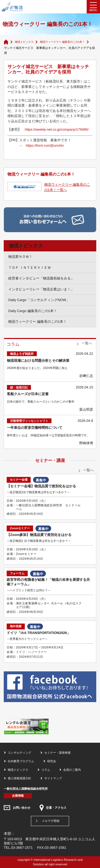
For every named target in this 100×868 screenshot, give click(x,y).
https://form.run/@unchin (45, 145)
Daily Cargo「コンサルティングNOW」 (39, 300)
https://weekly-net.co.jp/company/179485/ (57, 129)
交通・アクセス (56, 808)
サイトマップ (53, 778)
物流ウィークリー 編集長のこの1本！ (62, 42)
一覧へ (87, 343)
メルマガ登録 (51, 821)
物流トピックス (24, 42)
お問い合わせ (22, 808)
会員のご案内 (72, 770)
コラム (46, 770)
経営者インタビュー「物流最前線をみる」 (41, 278)
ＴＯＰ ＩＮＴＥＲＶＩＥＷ (30, 268)
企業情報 (18, 796)
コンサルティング (19, 753)
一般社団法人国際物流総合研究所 (26, 789)
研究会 (52, 761)
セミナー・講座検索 (57, 753)
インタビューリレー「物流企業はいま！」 (41, 289)
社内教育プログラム (21, 761)
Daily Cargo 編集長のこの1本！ (33, 311)
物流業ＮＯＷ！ (20, 257)
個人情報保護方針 (19, 778)
